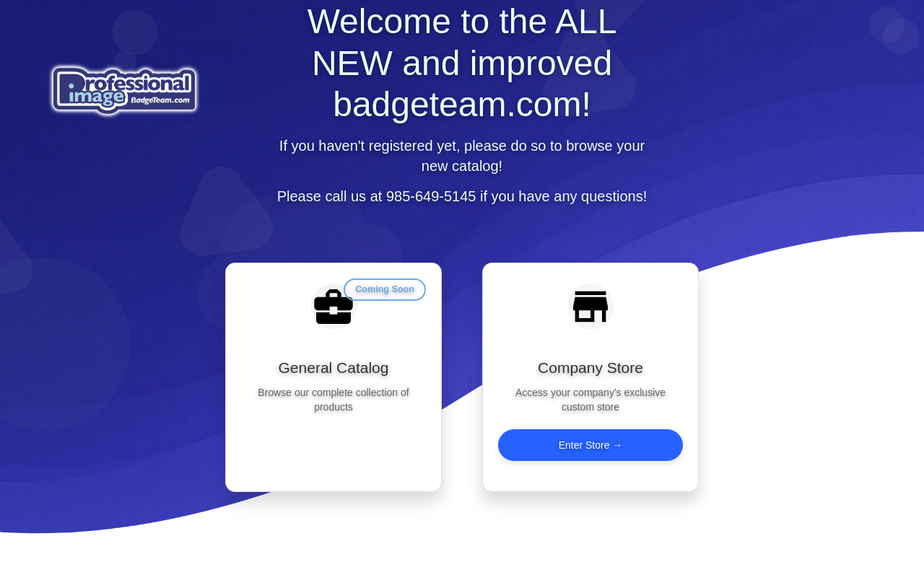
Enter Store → (591, 445)
